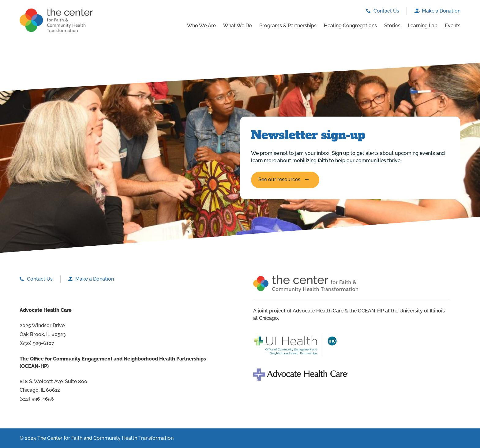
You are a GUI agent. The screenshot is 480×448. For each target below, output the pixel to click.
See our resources (279, 179)
